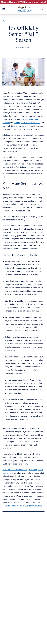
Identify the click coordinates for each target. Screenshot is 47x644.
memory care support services (27, 123)
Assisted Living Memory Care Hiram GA (23, 50)
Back (4, 21)
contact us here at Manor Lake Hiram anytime (22, 506)
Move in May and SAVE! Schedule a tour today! (23, 2)
